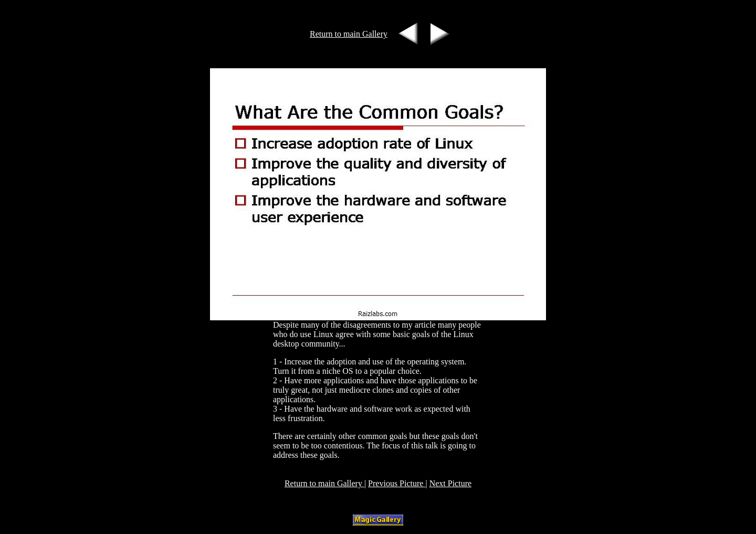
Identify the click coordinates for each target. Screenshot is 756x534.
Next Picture (450, 483)
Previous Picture (397, 483)
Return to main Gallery (349, 34)
